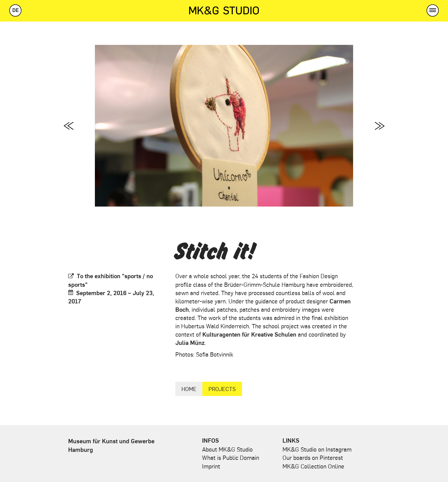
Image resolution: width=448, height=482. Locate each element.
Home (189, 389)
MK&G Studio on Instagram (317, 449)
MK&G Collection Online (313, 466)
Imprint (211, 466)
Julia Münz (190, 342)
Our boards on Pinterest (313, 457)
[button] (433, 10)
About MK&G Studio (227, 449)
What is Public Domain (231, 457)
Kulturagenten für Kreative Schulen (249, 334)
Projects (222, 389)
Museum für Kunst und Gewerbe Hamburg (111, 445)
